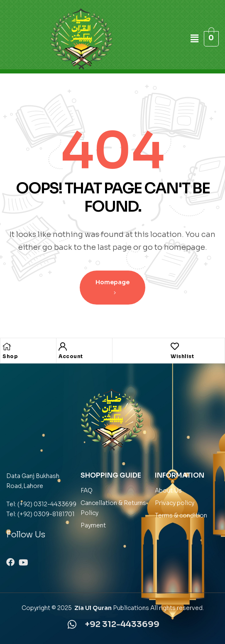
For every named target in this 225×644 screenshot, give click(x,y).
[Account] (63, 346)
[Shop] (7, 346)
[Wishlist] (175, 346)
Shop (10, 356)
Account (71, 356)
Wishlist (182, 356)
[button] (196, 39)
